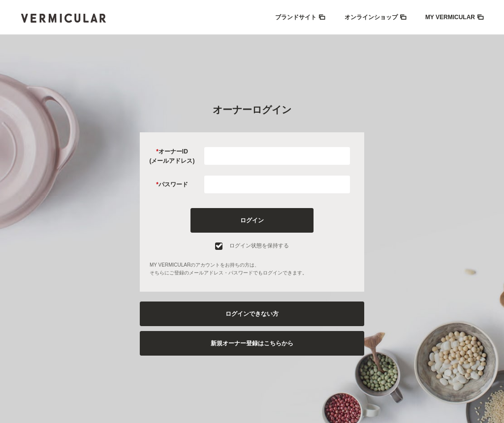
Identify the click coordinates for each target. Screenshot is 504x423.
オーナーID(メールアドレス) (172, 156)
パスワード (173, 184)
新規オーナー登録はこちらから (252, 343)
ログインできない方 (252, 314)
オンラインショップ (371, 17)
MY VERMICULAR (450, 17)
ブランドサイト (296, 17)
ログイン (252, 220)
